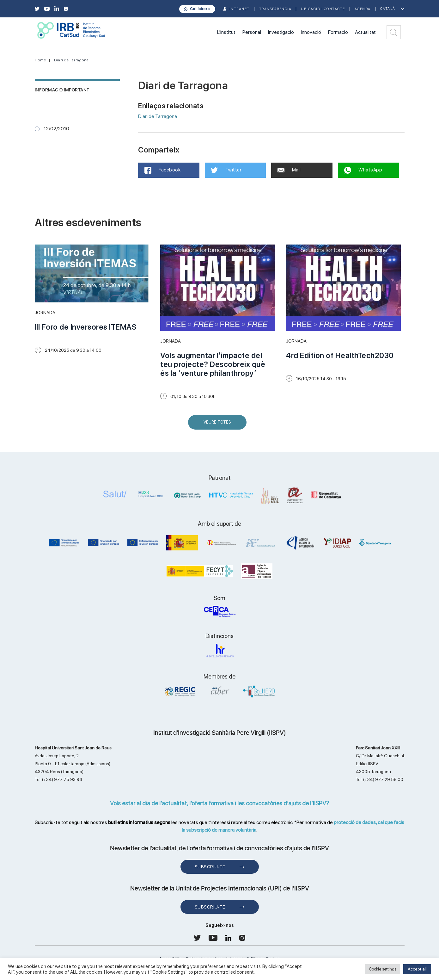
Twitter (226, 170)
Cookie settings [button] (383, 969)
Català (388, 9)
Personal (252, 32)
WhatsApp (363, 170)
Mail (289, 170)
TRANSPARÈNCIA (275, 9)
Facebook (163, 170)
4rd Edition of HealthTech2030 (340, 355)
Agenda (363, 9)
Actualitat (365, 32)
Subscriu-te (210, 867)
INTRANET (240, 9)
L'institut (226, 32)
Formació (338, 32)
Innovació (311, 32)
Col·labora (200, 9)
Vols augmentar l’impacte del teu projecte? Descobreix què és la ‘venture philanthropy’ (213, 364)
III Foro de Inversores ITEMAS (86, 327)
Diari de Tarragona (71, 60)
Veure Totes (219, 425)
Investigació (281, 32)
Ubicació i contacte (323, 9)
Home (40, 60)
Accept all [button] (417, 969)
